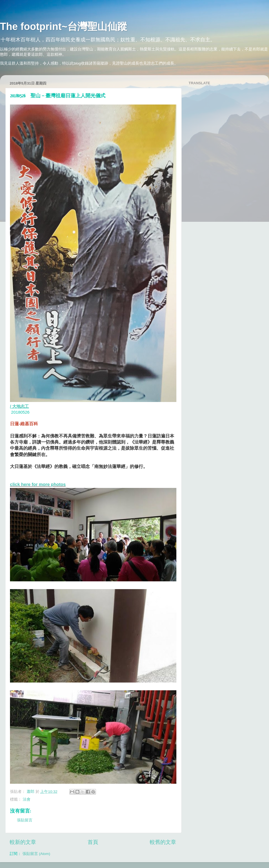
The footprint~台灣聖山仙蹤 (64, 26)
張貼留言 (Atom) (36, 854)
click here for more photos (38, 484)
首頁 (93, 842)
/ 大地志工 (19, 406)
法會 (27, 799)
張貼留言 (25, 820)
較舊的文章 (163, 842)
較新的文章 (23, 842)
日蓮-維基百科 (24, 424)
